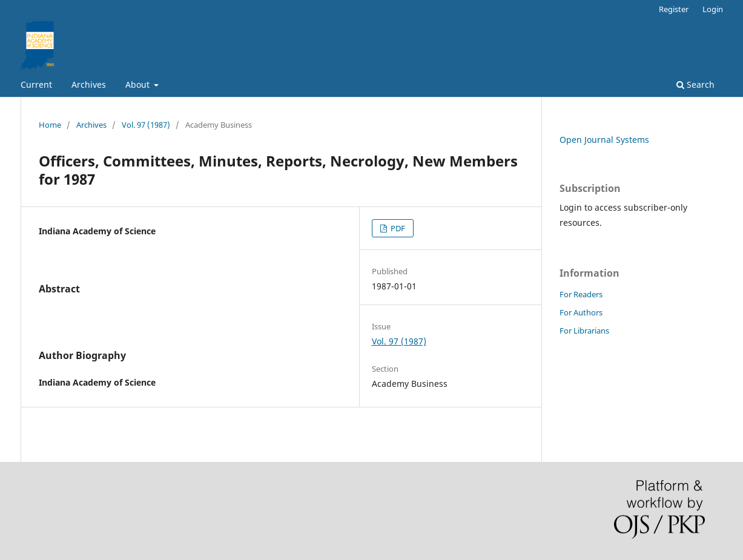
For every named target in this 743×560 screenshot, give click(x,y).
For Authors (581, 312)
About (139, 84)
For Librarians (584, 331)
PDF (397, 228)
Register (674, 9)
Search (695, 84)
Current (36, 84)
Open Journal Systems (604, 140)
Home (50, 125)
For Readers (581, 294)
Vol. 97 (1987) (146, 125)
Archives (89, 84)
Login (713, 9)
